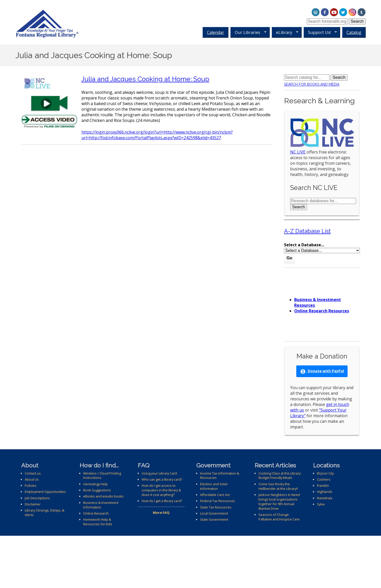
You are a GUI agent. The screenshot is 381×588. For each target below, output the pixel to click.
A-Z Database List (307, 231)
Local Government (214, 513)
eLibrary (285, 33)
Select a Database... (304, 245)
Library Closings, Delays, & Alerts (45, 513)
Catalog (354, 32)
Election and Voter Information (214, 486)
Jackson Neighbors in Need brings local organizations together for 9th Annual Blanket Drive (279, 502)
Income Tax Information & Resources (220, 476)
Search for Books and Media (312, 84)
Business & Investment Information (101, 505)
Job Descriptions (37, 498)
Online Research (96, 513)
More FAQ (161, 513)
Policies (31, 485)
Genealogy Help (95, 484)
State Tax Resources (216, 507)
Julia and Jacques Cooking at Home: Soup (145, 79)
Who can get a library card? (162, 479)
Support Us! (320, 33)
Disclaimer (33, 504)
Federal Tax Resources (218, 501)
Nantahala (325, 498)
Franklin (323, 485)
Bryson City (325, 473)
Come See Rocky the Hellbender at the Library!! (278, 486)
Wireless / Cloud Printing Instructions (102, 476)
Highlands (325, 492)
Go (289, 258)
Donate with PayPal (322, 371)
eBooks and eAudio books (103, 496)
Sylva (321, 504)
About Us (32, 479)
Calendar (216, 32)
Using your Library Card (159, 473)
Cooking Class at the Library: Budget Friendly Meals (280, 476)
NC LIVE (298, 152)
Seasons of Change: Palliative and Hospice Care (279, 517)
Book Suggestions (97, 490)
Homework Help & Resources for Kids (98, 522)
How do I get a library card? (162, 501)
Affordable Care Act (215, 495)
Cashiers (324, 479)
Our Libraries (248, 33)
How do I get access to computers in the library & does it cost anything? (161, 490)
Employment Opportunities (45, 492)
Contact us (33, 473)
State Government (214, 519)
